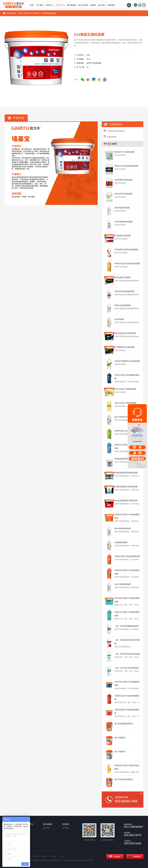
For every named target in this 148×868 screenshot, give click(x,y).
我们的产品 (27, 13)
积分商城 (46, 828)
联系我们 (44, 856)
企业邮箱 (53, 856)
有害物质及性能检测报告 (116, 131)
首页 (20, 13)
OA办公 (62, 856)
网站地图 (35, 856)
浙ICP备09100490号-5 (55, 860)
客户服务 (65, 828)
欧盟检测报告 (112, 137)
